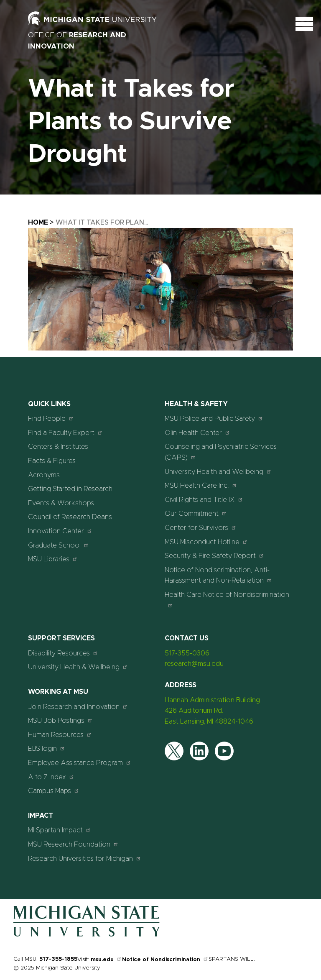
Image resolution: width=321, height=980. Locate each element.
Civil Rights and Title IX (204, 500)
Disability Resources (63, 653)
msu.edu (106, 960)
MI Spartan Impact (60, 830)
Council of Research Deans (70, 517)
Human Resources (60, 735)
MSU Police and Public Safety (214, 418)
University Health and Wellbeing (218, 472)
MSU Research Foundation (73, 844)
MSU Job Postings (60, 720)
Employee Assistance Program (80, 763)
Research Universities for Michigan (85, 858)
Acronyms (44, 475)
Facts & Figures (52, 461)
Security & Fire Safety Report (214, 556)
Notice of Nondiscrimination (165, 960)
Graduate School (59, 545)
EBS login (47, 748)
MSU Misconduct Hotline (206, 542)
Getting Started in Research (70, 489)
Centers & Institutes (58, 447)
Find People (51, 418)
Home (38, 223)
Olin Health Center (197, 433)
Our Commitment (196, 513)
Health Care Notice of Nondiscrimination (227, 600)
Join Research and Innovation (78, 707)
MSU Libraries (53, 559)
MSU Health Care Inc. (201, 485)
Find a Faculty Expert (65, 433)
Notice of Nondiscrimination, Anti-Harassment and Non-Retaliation (218, 576)
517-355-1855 (58, 959)
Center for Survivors (201, 528)
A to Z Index (51, 777)
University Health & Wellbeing (78, 667)
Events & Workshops (61, 503)
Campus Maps (54, 791)
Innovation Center (60, 531)
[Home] (87, 935)
